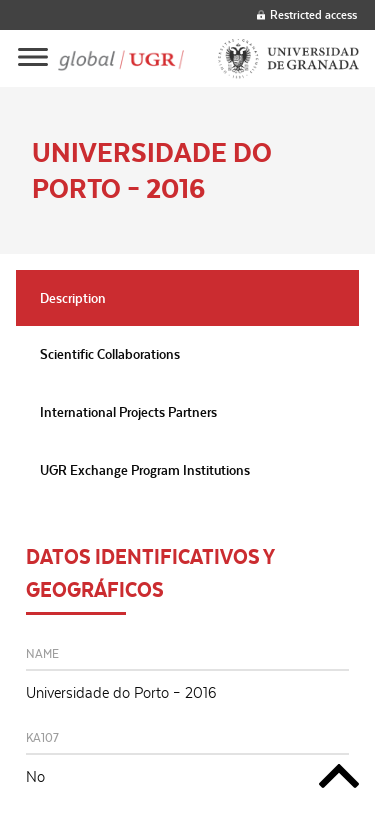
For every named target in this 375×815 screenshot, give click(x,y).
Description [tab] (73, 298)
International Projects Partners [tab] (128, 412)
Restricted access (307, 14)
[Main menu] (33, 58)
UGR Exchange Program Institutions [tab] (145, 470)
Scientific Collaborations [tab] (110, 354)
